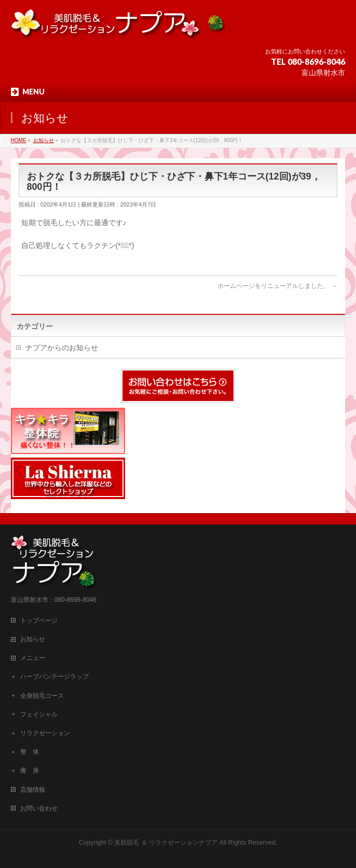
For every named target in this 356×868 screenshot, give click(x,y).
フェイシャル (39, 714)
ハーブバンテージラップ (54, 677)
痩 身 (30, 770)
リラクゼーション (45, 733)
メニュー (33, 658)
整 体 (30, 752)
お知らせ (33, 639)
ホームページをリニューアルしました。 (277, 286)
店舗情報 (33, 790)
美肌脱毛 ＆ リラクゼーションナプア (166, 843)
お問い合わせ (39, 808)
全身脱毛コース (42, 696)
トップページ (39, 621)
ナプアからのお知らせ (62, 348)
